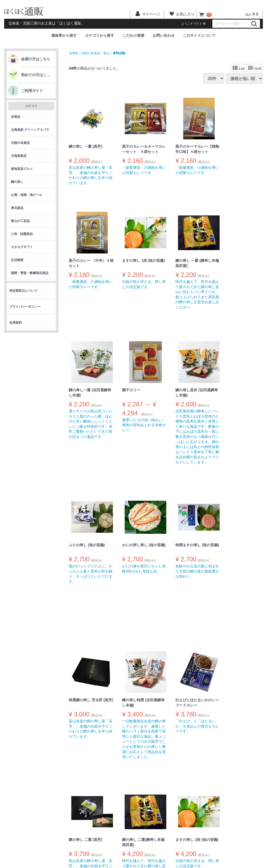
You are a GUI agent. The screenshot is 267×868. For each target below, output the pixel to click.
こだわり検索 (133, 35)
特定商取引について (23, 291)
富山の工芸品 (20, 221)
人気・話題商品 (22, 234)
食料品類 (119, 53)
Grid (255, 68)
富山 (106, 53)
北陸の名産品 (20, 143)
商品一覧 (62, 830)
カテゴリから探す (100, 35)
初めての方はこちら (37, 75)
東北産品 (17, 208)
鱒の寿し (17, 182)
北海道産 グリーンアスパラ (30, 130)
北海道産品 (19, 156)
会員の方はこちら (36, 59)
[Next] (177, 773)
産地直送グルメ (22, 169)
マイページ (99, 851)
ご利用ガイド (32, 91)
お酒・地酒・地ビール (27, 195)
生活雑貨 (17, 260)
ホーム (61, 822)
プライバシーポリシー (25, 307)
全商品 (16, 117)
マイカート (99, 856)
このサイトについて (199, 35)
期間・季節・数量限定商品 (30, 273)
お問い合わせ (164, 35)
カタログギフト (22, 247)
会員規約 (16, 323)
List (239, 68)
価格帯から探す (64, 35)
